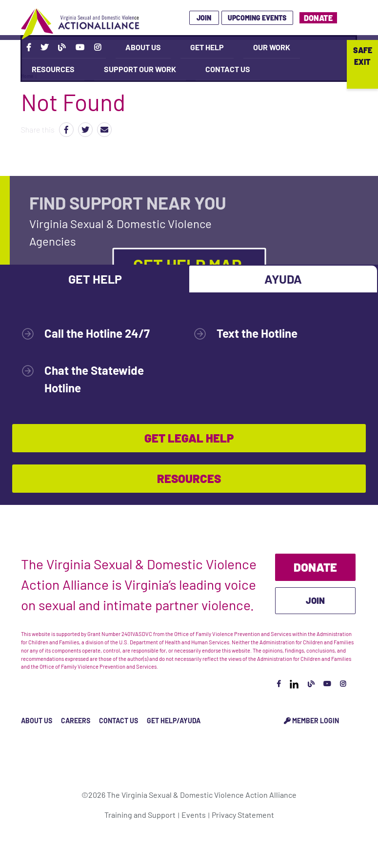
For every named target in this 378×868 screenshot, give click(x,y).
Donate (318, 18)
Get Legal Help (189, 438)
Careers (76, 721)
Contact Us (228, 69)
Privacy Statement (243, 815)
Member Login (311, 721)
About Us (143, 47)
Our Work (272, 47)
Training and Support (140, 815)
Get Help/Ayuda (174, 721)
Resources (53, 69)
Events (194, 815)
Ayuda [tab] (283, 279)
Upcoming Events (257, 18)
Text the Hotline (257, 333)
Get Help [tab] (95, 279)
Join (204, 18)
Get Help (207, 47)
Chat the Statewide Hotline (94, 379)
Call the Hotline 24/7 (97, 333)
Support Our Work (140, 69)
